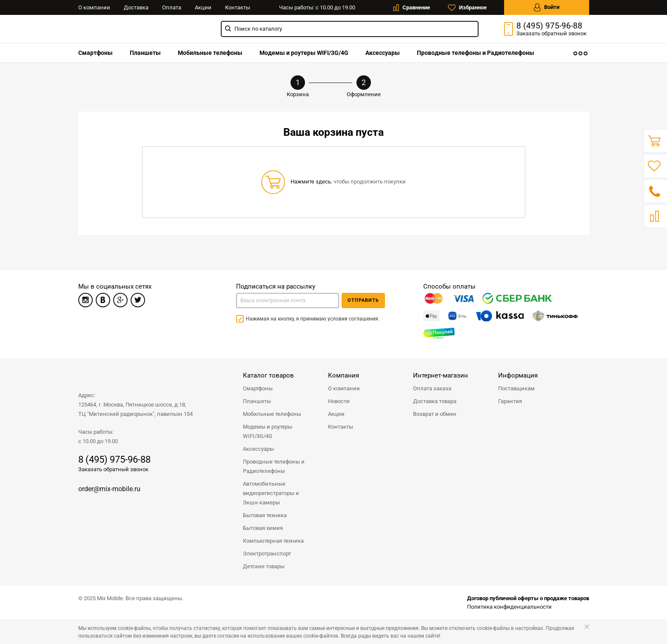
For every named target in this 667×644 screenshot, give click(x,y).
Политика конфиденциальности (509, 607)
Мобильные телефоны (210, 53)
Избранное (467, 8)
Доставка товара (435, 401)
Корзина (298, 86)
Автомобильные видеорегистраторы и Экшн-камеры (271, 493)
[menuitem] (95, 53)
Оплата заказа (432, 388)
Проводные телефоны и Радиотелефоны (476, 53)
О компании (94, 7)
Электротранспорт (267, 554)
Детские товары (264, 566)
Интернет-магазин (440, 375)
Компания (343, 375)
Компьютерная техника (273, 541)
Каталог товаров (268, 375)
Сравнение (412, 8)
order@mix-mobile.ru (109, 489)
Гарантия (510, 401)
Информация (518, 375)
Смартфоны (95, 53)
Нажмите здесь (311, 182)
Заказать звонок (552, 33)
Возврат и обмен (435, 414)
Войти (547, 7)
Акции (203, 7)
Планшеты (145, 53)
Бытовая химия (263, 528)
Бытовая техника (265, 515)
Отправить (363, 300)
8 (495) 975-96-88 (549, 26)
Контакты (238, 7)
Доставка (136, 7)
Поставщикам (516, 388)
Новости (339, 401)
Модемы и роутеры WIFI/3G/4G (304, 53)
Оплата (172, 7)
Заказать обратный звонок (113, 469)
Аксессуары (383, 53)
